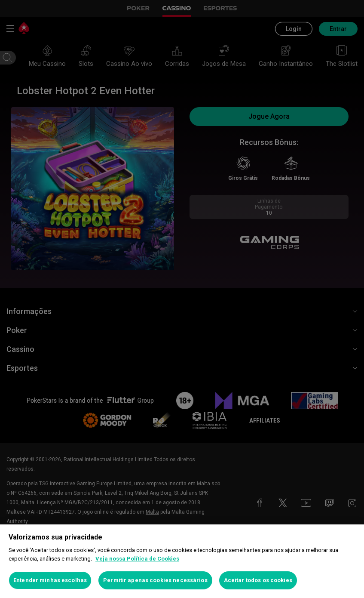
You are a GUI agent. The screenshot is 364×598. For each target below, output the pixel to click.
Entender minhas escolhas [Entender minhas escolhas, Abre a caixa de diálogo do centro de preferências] (50, 580)
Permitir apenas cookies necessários (155, 580)
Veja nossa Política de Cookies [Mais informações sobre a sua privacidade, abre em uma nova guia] (137, 559)
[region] (182, 561)
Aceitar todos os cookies (258, 580)
